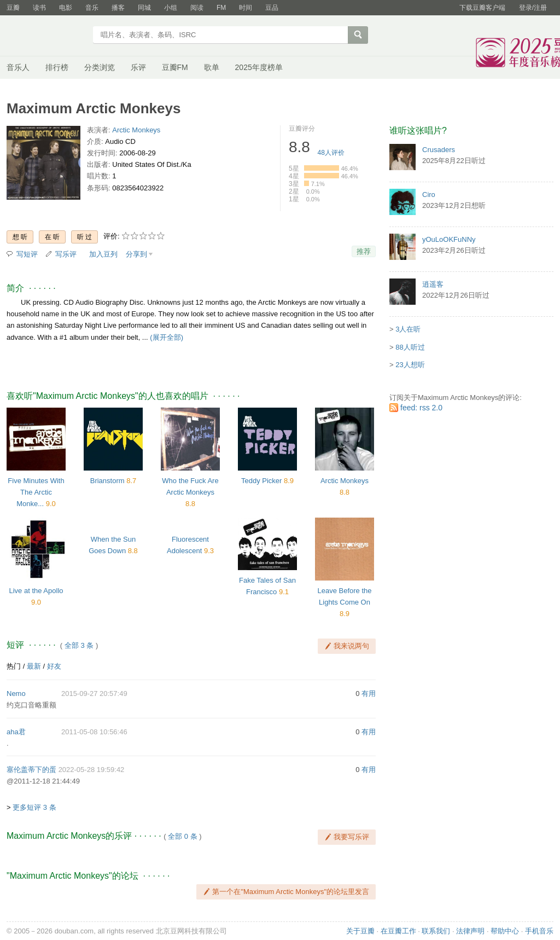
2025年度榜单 (259, 67)
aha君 (16, 732)
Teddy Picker (261, 481)
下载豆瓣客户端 (482, 8)
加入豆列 (103, 254)
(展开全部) (167, 337)
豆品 (272, 8)
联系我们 (436, 931)
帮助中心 (505, 931)
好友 (54, 666)
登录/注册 (533, 8)
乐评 (138, 67)
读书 (39, 8)
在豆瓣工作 (398, 931)
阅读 (197, 8)
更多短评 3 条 (34, 807)
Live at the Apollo (36, 591)
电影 (66, 8)
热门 (14, 666)
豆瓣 (13, 8)
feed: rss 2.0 (421, 408)
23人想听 (410, 365)
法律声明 (470, 931)
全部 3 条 (79, 645)
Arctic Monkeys (136, 130)
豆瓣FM (175, 67)
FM (221, 8)
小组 (171, 8)
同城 (144, 8)
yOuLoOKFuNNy (449, 239)
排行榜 (57, 67)
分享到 (136, 254)
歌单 (212, 67)
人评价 (331, 153)
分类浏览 (100, 67)
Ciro (429, 195)
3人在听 (408, 329)
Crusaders (439, 150)
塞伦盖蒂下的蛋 (31, 770)
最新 (34, 666)
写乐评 (66, 254)
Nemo (16, 694)
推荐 (364, 251)
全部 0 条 (182, 836)
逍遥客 (433, 284)
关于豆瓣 (360, 931)
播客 (118, 8)
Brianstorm (107, 481)
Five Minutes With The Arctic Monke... (36, 492)
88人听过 (410, 347)
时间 (246, 8)
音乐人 (18, 67)
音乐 (92, 8)
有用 (369, 694)
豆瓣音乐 (46, 36)
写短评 (27, 254)
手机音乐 (539, 931)
